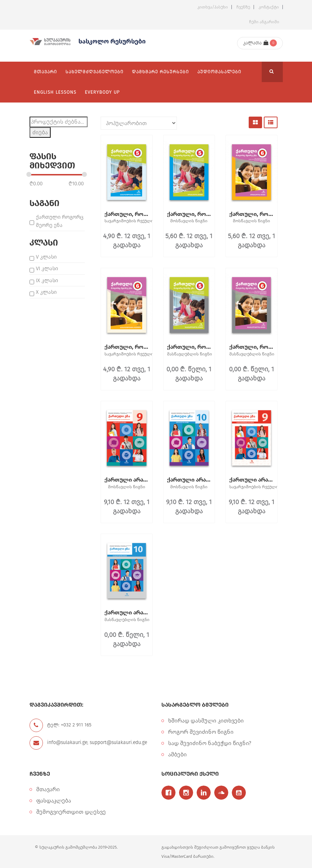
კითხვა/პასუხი (213, 7)
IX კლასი (47, 280)
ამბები (177, 754)
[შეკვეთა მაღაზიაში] (139, 123)
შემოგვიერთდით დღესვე (71, 812)
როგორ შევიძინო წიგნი (201, 732)
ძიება (40, 132)
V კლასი (46, 257)
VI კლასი (47, 268)
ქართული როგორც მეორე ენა (60, 221)
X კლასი (46, 292)
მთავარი (48, 789)
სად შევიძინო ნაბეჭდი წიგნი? (210, 743)
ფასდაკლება (54, 801)
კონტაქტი (269, 7)
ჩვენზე (243, 7)
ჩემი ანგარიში (264, 22)
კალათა (256, 43)
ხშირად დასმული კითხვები (206, 721)
